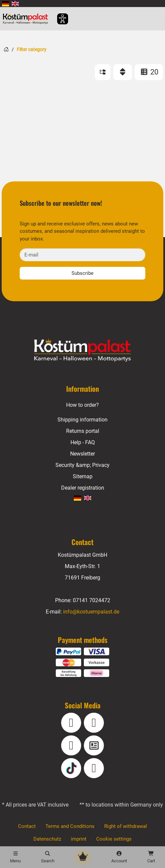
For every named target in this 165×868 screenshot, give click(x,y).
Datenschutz (48, 839)
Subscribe (82, 273)
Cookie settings (114, 839)
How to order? (82, 405)
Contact (27, 826)
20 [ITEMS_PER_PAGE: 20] (149, 72)
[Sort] (123, 72)
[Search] (47, 857)
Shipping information (83, 420)
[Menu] (15, 857)
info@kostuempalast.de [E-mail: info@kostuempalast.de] (91, 612)
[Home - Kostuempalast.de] (82, 350)
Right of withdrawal (125, 826)
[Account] (119, 857)
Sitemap (83, 476)
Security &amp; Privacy (82, 465)
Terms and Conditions (70, 826)
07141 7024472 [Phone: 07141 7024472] (92, 600)
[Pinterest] (94, 768)
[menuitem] (6, 4)
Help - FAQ (82, 442)
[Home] (6, 49)
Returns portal (83, 431)
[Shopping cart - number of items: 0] (151, 857)
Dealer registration (82, 488)
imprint (79, 839)
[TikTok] (71, 768)
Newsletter (83, 454)
